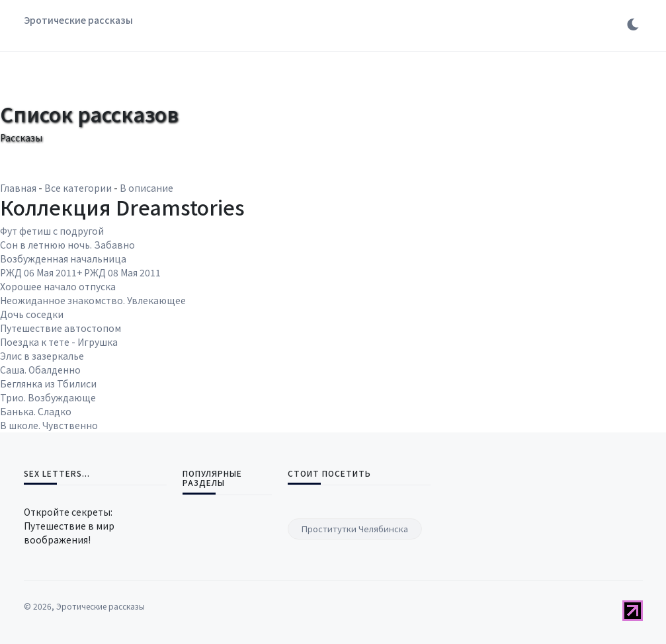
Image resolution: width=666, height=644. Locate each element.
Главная (18, 188)
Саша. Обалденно (40, 370)
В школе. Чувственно (49, 425)
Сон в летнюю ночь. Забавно (67, 245)
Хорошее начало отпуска (58, 286)
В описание (146, 188)
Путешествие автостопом (61, 328)
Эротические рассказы (78, 20)
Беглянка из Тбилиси (48, 383)
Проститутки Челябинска (355, 529)
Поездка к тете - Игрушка (59, 342)
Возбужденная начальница (63, 259)
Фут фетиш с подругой (52, 231)
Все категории (78, 188)
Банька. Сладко (36, 411)
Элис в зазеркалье (42, 356)
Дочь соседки (32, 314)
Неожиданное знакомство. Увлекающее (93, 300)
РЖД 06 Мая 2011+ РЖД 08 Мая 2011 (80, 272)
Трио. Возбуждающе (48, 397)
